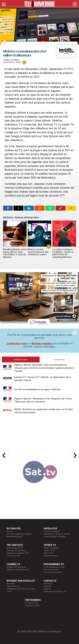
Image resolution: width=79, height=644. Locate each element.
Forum (9, 591)
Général (47, 589)
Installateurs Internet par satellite (21, 589)
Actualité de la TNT (15, 548)
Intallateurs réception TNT (18, 553)
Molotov (8, 217)
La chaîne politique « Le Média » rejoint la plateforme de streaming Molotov (63, 253)
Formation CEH (31, 603)
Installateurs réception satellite (57, 534)
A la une (10, 531)
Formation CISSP (32, 605)
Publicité (47, 586)
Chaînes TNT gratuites (16, 550)
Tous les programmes (53, 572)
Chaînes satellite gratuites (18, 570)
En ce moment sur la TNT (54, 567)
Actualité (10, 584)
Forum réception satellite (54, 536)
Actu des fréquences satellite (19, 534)
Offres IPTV (48, 553)
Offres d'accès (13, 586)
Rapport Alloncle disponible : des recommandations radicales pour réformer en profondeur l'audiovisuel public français (44, 368)
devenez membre (42, 343)
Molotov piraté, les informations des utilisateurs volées (38, 252)
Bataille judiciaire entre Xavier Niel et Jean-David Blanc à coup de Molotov (15, 253)
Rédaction (48, 584)
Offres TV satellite (51, 548)
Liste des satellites (52, 531)
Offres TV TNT (50, 550)
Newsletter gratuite (15, 536)
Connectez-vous (17, 343)
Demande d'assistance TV (55, 591)
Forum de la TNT (13, 556)
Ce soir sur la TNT (51, 570)
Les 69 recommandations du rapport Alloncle (37, 389)
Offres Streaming (51, 556)
